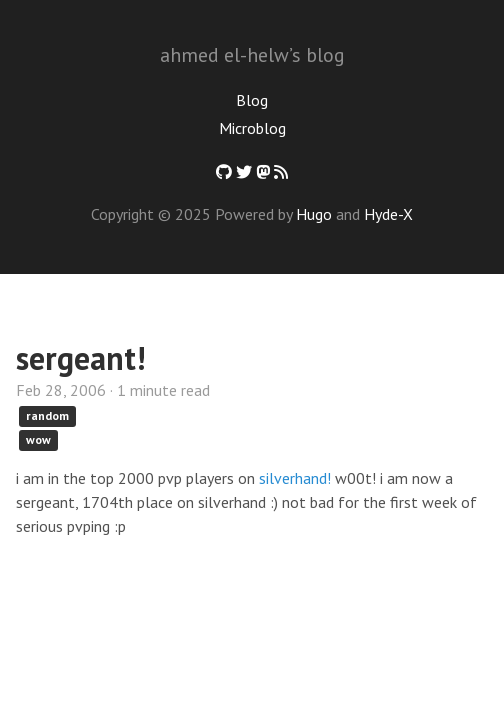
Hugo (314, 214)
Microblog (252, 128)
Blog (252, 100)
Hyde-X (388, 214)
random (47, 415)
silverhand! (295, 478)
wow (38, 439)
